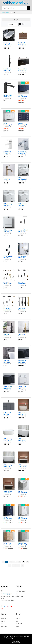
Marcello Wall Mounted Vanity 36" (22, 44)
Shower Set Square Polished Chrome (7, 283)
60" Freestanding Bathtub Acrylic (8, 466)
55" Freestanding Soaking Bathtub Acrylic (8, 440)
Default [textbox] (11, 24)
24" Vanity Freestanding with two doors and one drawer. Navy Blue (8, 518)
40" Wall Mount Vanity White (22, 387)
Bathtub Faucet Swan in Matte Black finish (7, 70)
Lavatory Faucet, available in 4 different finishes (23, 153)
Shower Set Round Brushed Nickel (23, 231)
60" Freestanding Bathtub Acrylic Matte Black (8, 388)
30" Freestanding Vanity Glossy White (22, 205)
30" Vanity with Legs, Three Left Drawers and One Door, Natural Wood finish (8, 544)
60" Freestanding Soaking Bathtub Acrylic (8, 492)
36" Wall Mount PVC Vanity (7, 414)
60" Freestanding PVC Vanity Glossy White (23, 179)
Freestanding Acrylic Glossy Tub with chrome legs (8, 44)
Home (3, 12)
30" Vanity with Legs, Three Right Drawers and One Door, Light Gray (23, 544)
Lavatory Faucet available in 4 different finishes (8, 153)
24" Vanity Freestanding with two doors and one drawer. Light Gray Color (23, 492)
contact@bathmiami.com (7, 600)
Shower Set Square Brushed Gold (22, 283)
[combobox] (13, 24)
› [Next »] (22, 566)
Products (7, 12)
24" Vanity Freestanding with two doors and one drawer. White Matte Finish (23, 518)
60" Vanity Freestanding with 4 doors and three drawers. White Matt (8, 124)
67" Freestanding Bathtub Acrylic (22, 414)
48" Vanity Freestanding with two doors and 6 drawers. (23, 124)
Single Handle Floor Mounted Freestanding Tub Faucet (23, 309)
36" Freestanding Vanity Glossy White (8, 205)
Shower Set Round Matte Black (8, 257)
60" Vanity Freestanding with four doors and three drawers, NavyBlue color (23, 96)
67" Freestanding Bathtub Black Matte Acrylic (22, 361)
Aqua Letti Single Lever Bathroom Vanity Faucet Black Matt (8, 96)
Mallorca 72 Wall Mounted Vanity (22, 70)
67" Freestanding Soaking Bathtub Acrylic (22, 466)
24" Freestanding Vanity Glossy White (8, 231)
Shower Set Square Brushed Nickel (7, 309)
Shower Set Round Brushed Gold (23, 257)
